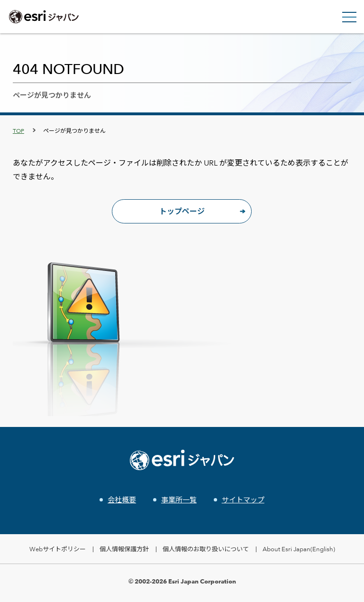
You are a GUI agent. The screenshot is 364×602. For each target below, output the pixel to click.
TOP (18, 130)
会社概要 (122, 500)
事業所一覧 (179, 500)
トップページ (182, 211)
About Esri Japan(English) (299, 549)
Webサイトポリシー (58, 549)
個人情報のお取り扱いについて (206, 549)
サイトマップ (243, 500)
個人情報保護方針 (124, 549)
